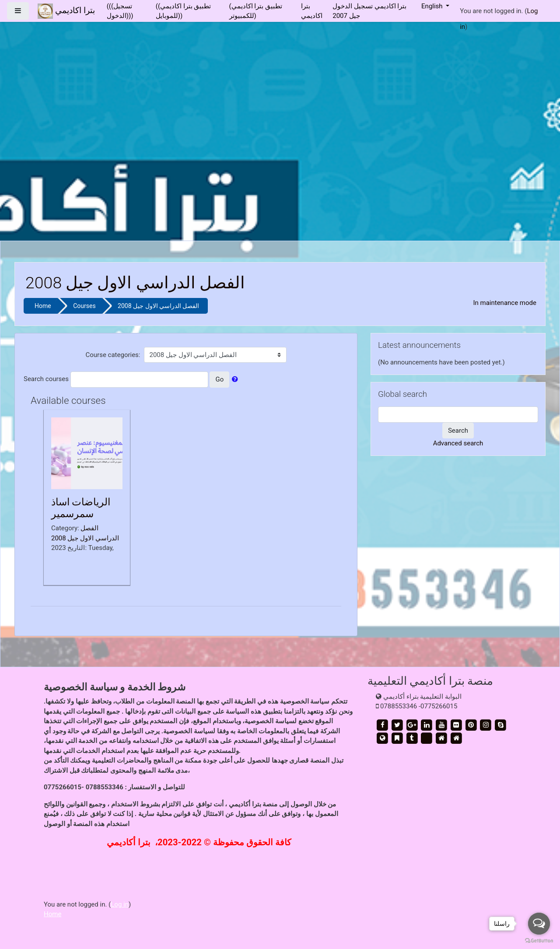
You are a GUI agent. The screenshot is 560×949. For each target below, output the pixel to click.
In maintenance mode (505, 303)
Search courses (46, 379)
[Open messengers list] (539, 924)
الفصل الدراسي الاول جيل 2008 (158, 306)
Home (43, 306)
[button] (237, 380)
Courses (84, 306)
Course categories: (113, 355)
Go (219, 379)
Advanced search (458, 443)
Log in (120, 904)
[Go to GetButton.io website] (539, 940)
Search (458, 431)
